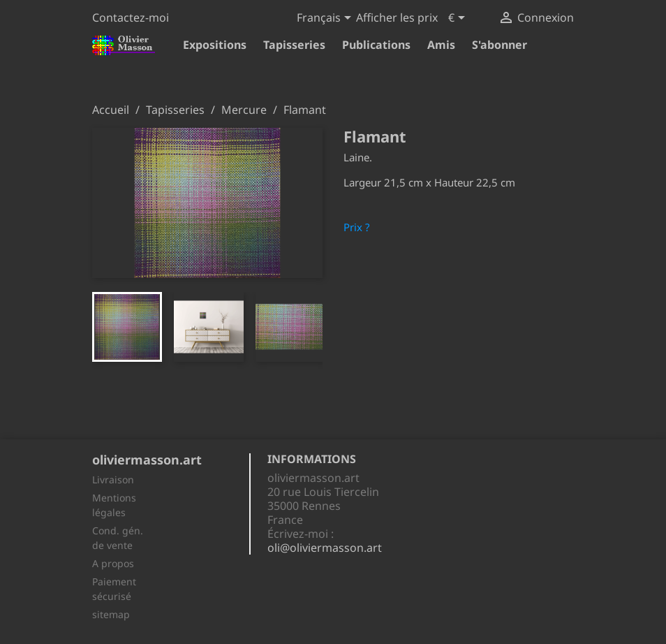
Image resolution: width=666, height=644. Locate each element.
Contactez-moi (131, 17)
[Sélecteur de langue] (326, 19)
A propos (113, 563)
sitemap (111, 614)
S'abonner (499, 45)
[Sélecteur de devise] (459, 19)
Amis (441, 45)
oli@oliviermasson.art (325, 548)
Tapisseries (294, 45)
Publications (376, 45)
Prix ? (357, 227)
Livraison (113, 480)
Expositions (215, 45)
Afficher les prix (397, 17)
